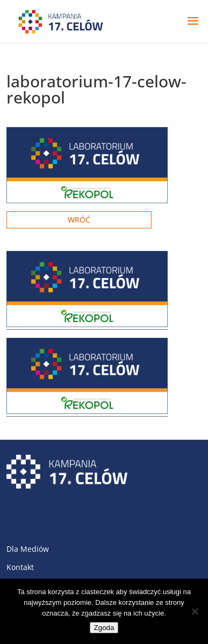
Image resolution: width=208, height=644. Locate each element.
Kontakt (20, 567)
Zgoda (104, 628)
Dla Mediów (28, 549)
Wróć (79, 220)
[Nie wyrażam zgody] (195, 611)
